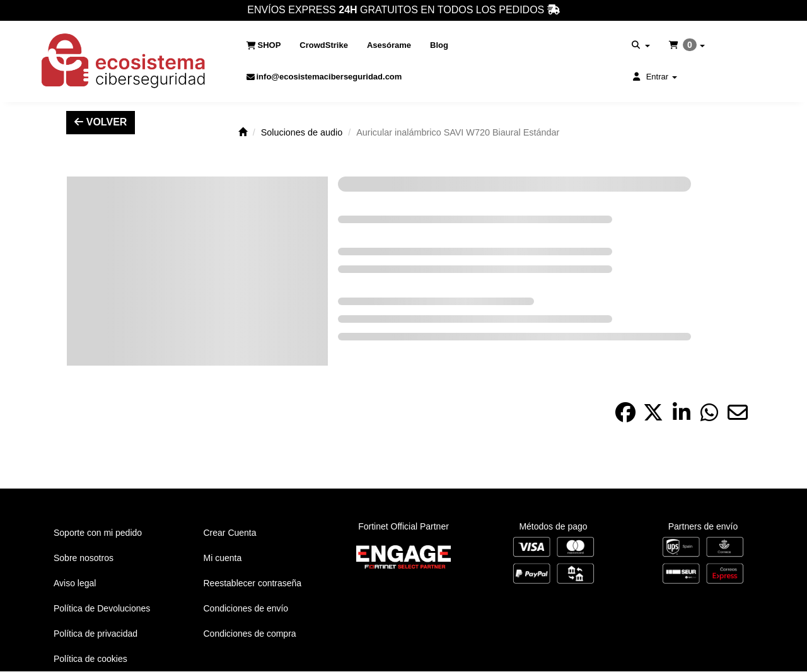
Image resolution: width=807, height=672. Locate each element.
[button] (124, 61)
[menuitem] (264, 45)
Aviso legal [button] (75, 583)
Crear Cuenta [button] (230, 533)
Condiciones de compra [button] (250, 634)
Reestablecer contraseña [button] (253, 583)
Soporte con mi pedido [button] (98, 533)
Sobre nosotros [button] (84, 558)
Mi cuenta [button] (223, 558)
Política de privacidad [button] (96, 634)
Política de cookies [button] (90, 659)
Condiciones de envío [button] (246, 608)
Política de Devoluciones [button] (102, 608)
